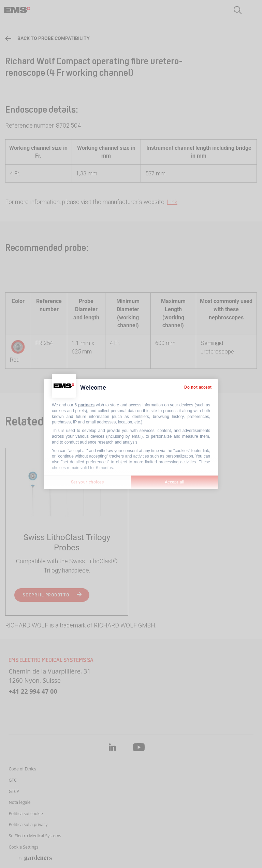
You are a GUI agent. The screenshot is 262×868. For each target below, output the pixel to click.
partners (86, 405)
